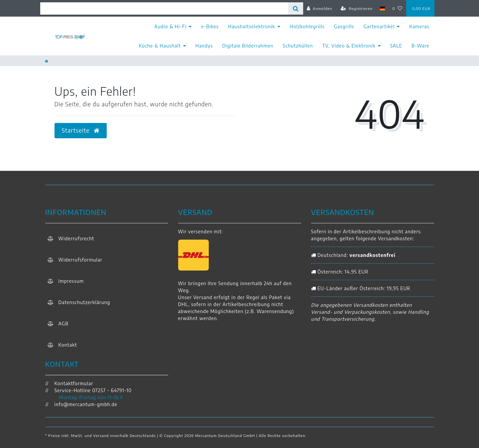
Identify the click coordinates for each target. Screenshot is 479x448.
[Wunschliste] (397, 8)
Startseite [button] (81, 130)
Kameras (419, 26)
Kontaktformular (69, 383)
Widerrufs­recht (76, 238)
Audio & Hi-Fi (170, 26)
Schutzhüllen (298, 46)
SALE (396, 46)
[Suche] (296, 8)
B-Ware (420, 46)
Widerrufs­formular (80, 260)
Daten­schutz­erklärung (84, 302)
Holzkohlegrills (307, 26)
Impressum (71, 281)
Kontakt (68, 345)
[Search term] (164, 8)
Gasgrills (344, 26)
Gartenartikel (379, 26)
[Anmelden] (320, 8)
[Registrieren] (357, 8)
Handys (204, 46)
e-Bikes (210, 26)
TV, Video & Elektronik (349, 46)
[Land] (382, 8)
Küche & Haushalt (160, 46)
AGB (64, 324)
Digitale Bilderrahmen (248, 46)
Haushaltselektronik (252, 26)
